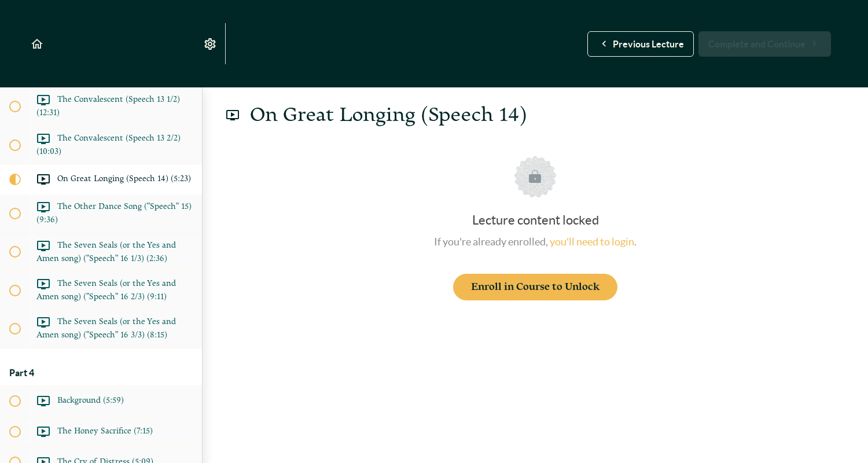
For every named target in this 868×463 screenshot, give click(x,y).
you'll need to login (592, 242)
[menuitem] (211, 44)
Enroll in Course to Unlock (535, 287)
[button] (38, 44)
